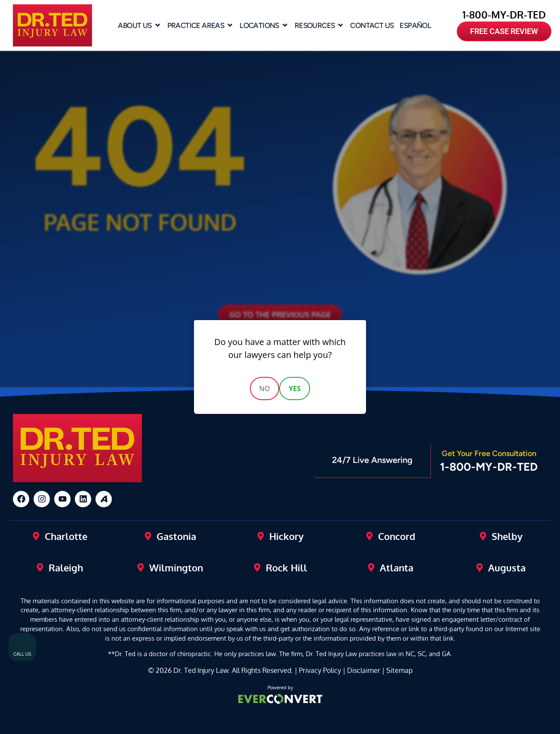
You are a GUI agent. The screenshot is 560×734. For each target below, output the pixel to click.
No (265, 389)
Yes (295, 389)
